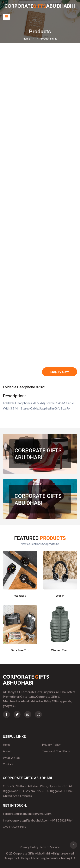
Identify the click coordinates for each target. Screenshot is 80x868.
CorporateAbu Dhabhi (40, 6)
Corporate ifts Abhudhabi (26, 680)
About (7, 751)
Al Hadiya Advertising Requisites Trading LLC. (47, 858)
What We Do (11, 758)
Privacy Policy (51, 745)
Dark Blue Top (20, 650)
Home (26, 38)
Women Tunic (60, 650)
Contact (8, 764)
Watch (60, 596)
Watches (20, 596)
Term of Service (50, 847)
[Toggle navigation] (6, 17)
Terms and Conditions (56, 751)
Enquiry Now (60, 372)
